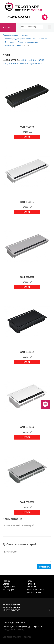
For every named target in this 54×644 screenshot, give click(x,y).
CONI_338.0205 (27, 277)
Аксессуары (8, 590)
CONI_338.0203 (27, 502)
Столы (6, 584)
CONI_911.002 (27, 352)
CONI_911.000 (27, 427)
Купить (27, 137)
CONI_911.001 (27, 202)
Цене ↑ (25, 60)
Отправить (44, 567)
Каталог (7, 27)
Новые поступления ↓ (30, 63)
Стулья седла (9, 587)
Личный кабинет (35, 592)
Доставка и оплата (36, 590)
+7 (18, 17)
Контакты (31, 587)
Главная (7, 581)
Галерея (31, 584)
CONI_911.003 (27, 127)
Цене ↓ (33, 60)
